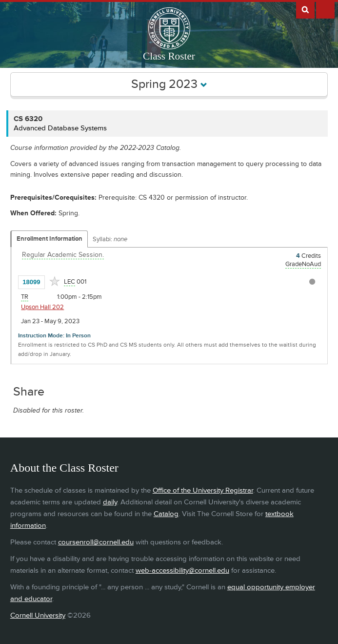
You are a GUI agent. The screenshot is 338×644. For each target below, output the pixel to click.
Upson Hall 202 (42, 307)
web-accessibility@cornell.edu (182, 571)
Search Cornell (305, 9)
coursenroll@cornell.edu (96, 542)
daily (110, 502)
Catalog (166, 514)
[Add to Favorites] (55, 281)
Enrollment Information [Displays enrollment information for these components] (50, 239)
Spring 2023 (169, 84)
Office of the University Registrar (203, 490)
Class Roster (169, 56)
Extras (325, 9)
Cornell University (38, 615)
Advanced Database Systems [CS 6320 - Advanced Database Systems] (60, 128)
